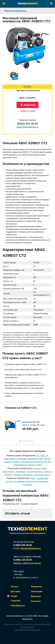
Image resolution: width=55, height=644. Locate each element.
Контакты (36, 601)
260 (49, 462)
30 (47, 456)
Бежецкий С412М (31, 422)
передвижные (27, 462)
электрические (10, 459)
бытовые (10, 481)
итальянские (38, 462)
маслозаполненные (35, 459)
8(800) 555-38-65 (27, 124)
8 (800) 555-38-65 (23, 545)
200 (46, 475)
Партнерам (37, 591)
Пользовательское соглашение (27, 630)
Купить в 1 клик (28, 111)
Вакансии (36, 596)
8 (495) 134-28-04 (23, 560)
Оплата (15, 587)
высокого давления (34, 472)
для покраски (22, 459)
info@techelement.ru (31, 548)
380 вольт (16, 462)
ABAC (43, 456)
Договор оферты (27, 627)
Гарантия (15, 601)
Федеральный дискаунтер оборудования (27, 531)
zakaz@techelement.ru (27, 127)
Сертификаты (18, 606)
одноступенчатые (20, 465)
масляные (32, 465)
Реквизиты (37, 587)
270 (38, 456)
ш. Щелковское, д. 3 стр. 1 (26, 577)
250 (45, 462)
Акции (14, 596)
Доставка (16, 591)
